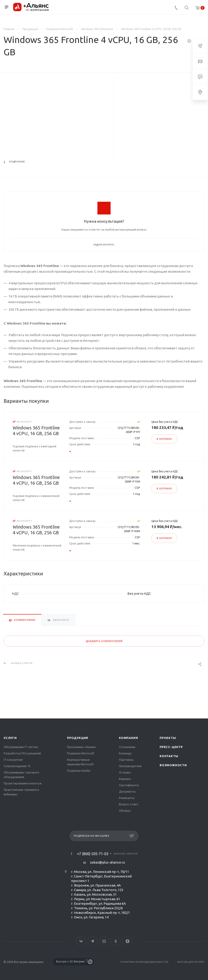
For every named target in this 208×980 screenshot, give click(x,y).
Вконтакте (81, 941)
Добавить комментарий (104, 641)
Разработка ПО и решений (22, 753)
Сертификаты (129, 785)
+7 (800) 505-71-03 (93, 854)
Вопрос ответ (129, 804)
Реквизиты (127, 798)
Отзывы (125, 772)
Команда (125, 753)
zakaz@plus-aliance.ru (107, 862)
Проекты (168, 738)
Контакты (169, 756)
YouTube (104, 941)
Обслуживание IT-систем (21, 747)
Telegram (93, 941)
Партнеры (126, 760)
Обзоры (125, 811)
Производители (130, 766)
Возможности (173, 765)
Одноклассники (116, 941)
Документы (127, 791)
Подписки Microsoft (81, 753)
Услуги (10, 738)
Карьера (125, 779)
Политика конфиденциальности (145, 962)
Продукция (78, 738)
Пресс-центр (171, 747)
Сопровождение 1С (17, 766)
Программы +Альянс (81, 747)
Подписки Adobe (79, 771)
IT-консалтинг (13, 760)
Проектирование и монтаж (23, 783)
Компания (128, 738)
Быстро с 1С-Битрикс (71, 962)
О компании (127, 747)
